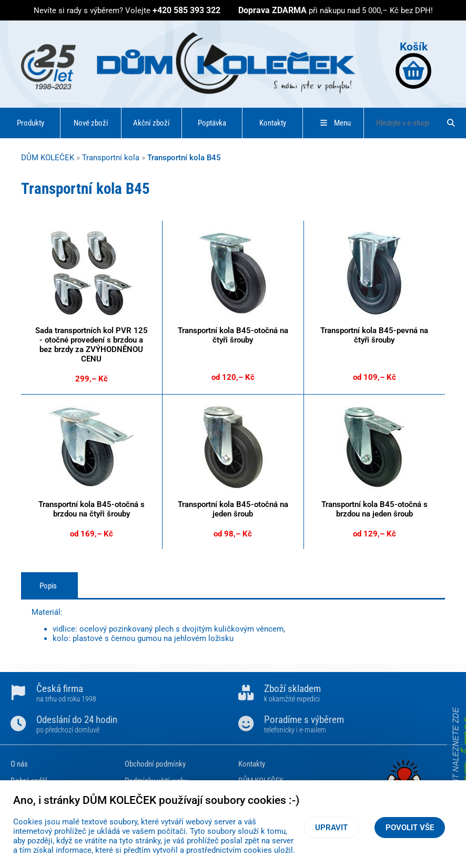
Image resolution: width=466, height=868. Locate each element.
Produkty (31, 123)
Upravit (331, 828)
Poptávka (212, 123)
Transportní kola (111, 158)
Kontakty (273, 123)
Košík (413, 64)
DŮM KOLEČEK (48, 158)
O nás (19, 764)
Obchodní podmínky (155, 764)
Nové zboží (91, 123)
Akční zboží (151, 123)
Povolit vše (410, 828)
